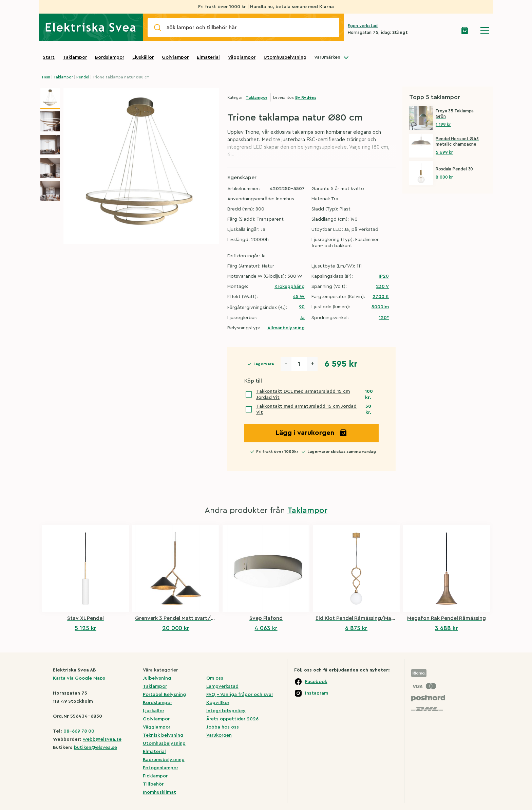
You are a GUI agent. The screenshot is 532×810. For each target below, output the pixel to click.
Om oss (215, 678)
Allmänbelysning (286, 328)
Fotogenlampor (160, 768)
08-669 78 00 (79, 731)
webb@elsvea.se (102, 739)
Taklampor (75, 57)
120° (384, 318)
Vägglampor (242, 57)
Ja (302, 318)
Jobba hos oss (223, 727)
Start (49, 57)
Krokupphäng (290, 287)
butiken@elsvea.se (96, 748)
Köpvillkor (218, 703)
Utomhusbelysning (285, 57)
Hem (46, 77)
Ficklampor (155, 776)
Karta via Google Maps (79, 678)
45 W (299, 297)
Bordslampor (110, 57)
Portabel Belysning (164, 695)
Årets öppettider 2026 (232, 719)
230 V (382, 287)
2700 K (381, 297)
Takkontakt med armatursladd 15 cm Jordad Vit (306, 409)
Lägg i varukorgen (311, 433)
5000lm (380, 307)
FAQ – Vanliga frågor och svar (240, 695)
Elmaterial (208, 57)
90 (302, 307)
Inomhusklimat (159, 792)
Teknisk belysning (163, 735)
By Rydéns (306, 97)
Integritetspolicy (226, 711)
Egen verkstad (363, 26)
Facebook (316, 682)
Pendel (83, 77)
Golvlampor (175, 57)
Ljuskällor (143, 57)
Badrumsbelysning (164, 760)
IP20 (384, 276)
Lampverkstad (222, 686)
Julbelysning (157, 678)
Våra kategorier (160, 670)
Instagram (317, 693)
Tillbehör (153, 784)
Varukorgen (219, 735)
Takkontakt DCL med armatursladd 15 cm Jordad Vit (303, 394)
